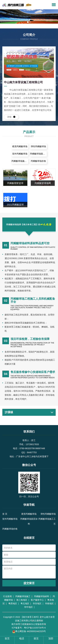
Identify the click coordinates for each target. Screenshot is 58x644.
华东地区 (38, 603)
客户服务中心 (38, 600)
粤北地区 (26, 603)
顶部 (51, 638)
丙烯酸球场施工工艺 (20, 161)
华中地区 (29, 607)
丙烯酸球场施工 (24, 596)
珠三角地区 (22, 600)
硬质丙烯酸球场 (20, 146)
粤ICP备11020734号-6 (35, 628)
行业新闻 (8, 596)
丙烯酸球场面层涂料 (38, 154)
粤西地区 (13, 603)
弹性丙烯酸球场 (38, 146)
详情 (11, 117)
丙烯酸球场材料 (42, 596)
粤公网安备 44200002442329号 (29, 632)
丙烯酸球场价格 (38, 161)
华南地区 (50, 603)
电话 (22, 638)
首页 (7, 638)
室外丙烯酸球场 (20, 154)
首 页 (5, 514)
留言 (36, 638)
